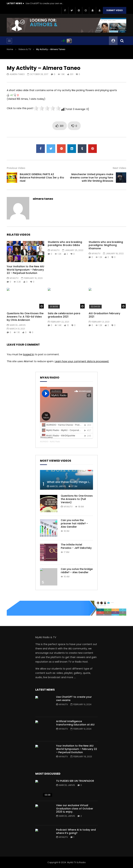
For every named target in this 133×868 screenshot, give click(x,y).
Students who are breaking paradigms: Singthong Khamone (106, 245)
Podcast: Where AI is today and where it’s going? (76, 831)
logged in (29, 354)
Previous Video (16, 168)
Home (10, 49)
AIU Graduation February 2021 (104, 315)
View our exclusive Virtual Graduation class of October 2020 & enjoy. (75, 809)
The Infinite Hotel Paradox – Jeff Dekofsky (76, 546)
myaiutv (14, 278)
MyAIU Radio (55, 442)
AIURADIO (44, 442)
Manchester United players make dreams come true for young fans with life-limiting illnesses (92, 178)
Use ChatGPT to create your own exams (45, 3)
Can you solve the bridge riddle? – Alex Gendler (77, 571)
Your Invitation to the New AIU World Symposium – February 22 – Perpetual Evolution (25, 270)
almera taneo (17, 74)
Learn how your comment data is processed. (82, 361)
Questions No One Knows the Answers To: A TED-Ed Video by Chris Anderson (25, 317)
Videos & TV (25, 49)
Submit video (115, 10)
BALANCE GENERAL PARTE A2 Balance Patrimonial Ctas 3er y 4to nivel (42, 178)
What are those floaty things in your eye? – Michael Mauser (88, 482)
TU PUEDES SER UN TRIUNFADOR (75, 781)
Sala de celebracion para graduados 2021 (64, 315)
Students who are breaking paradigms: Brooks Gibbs (65, 244)
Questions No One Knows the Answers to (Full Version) (77, 499)
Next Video (119, 168)
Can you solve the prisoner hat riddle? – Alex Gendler (74, 523)
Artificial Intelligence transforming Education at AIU (75, 723)
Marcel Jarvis (18, 325)
